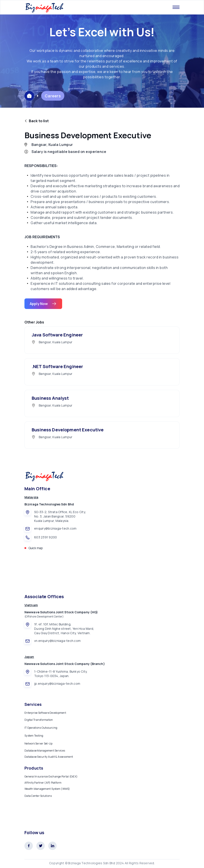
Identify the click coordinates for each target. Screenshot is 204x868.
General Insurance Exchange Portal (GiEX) (51, 776)
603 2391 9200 (45, 537)
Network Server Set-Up (38, 744)
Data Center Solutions (38, 796)
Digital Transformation (39, 720)
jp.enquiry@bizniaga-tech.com (57, 684)
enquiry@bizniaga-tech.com (55, 528)
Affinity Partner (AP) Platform (43, 783)
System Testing (34, 736)
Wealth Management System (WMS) (47, 789)
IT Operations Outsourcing (41, 728)
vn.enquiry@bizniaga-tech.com (57, 641)
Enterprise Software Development (45, 713)
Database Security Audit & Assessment (49, 757)
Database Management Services (45, 751)
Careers (53, 96)
